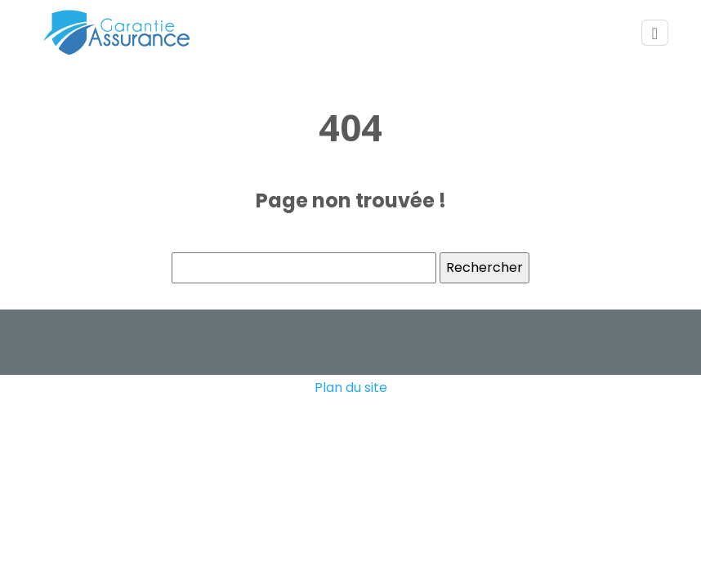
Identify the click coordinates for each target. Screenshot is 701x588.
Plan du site (351, 388)
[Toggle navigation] (655, 33)
